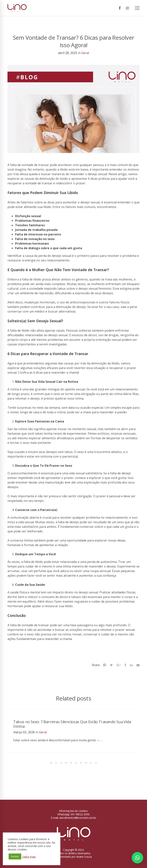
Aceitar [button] (15, 856)
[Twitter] (111, 665)
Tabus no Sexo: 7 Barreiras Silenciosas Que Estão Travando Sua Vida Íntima (72, 724)
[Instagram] (127, 8)
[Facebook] (120, 8)
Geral (85, 53)
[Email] (138, 665)
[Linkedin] (131, 665)
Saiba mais (29, 857)
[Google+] (119, 665)
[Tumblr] (125, 665)
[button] (137, 858)
